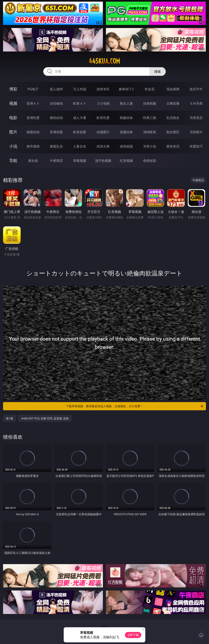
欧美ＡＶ (80, 103)
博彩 (13, 89)
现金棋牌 (173, 89)
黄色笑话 (173, 146)
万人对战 (80, 89)
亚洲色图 (56, 132)
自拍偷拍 (56, 103)
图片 (13, 132)
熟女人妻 (126, 103)
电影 (13, 118)
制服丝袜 (126, 118)
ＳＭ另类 (196, 103)
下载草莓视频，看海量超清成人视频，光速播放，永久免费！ (135, 406)
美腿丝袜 (126, 132)
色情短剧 (150, 161)
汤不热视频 (103, 161)
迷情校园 (126, 146)
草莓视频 (80, 161)
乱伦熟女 (173, 118)
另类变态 (196, 118)
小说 (13, 146)
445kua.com (104, 61)
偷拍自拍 (56, 118)
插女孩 (33, 161)
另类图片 (196, 132)
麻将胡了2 (126, 89)
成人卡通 (80, 118)
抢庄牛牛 (196, 89)
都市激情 (33, 146)
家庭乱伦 (56, 146)
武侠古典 (103, 146)
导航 (13, 160)
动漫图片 (103, 132)
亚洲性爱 (33, 118)
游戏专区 (103, 89)
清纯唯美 (150, 132)
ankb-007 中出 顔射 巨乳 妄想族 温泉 (45, 418)
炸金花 (150, 89)
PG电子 (33, 89)
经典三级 (150, 118)
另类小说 (150, 146)
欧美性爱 (103, 118)
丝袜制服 (150, 103)
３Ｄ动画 (103, 103)
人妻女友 (80, 146)
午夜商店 (56, 161)
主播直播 (173, 103)
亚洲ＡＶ (33, 103)
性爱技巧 (196, 146)
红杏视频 (126, 161)
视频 (13, 103)
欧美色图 (80, 132)
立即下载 (133, 635)
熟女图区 (173, 132)
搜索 (158, 72)
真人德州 (56, 89)
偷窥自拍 (33, 132)
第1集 (10, 418)
